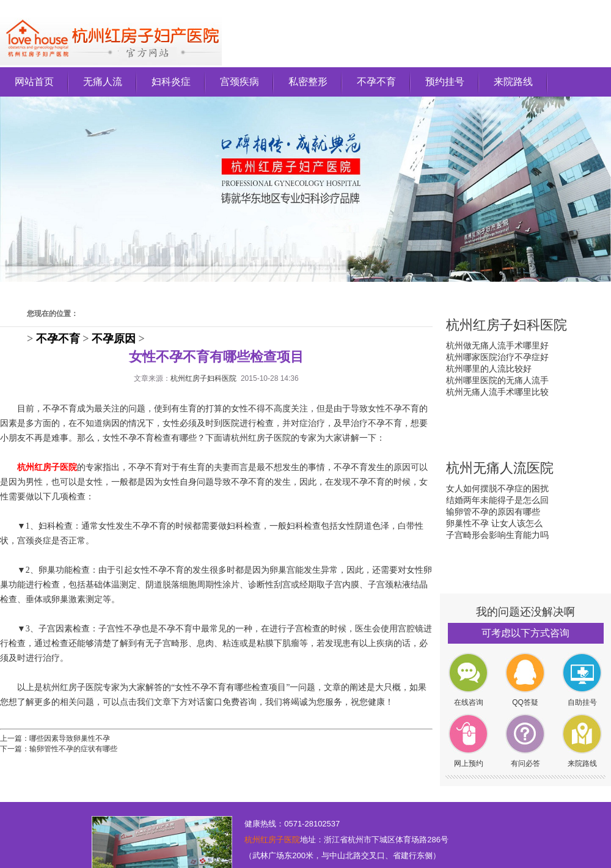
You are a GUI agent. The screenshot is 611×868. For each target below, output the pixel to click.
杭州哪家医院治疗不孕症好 (497, 357)
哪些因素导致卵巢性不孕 (70, 738)
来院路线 (513, 82)
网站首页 (34, 82)
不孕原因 (114, 339)
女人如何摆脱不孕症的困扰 (497, 488)
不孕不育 (376, 82)
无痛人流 (103, 82)
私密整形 (308, 82)
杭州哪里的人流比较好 (489, 369)
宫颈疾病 (240, 82)
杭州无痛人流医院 (500, 468)
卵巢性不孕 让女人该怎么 (494, 523)
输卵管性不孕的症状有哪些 (73, 749)
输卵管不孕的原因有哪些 (493, 512)
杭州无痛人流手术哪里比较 (497, 392)
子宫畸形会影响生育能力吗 (497, 535)
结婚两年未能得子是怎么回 (497, 500)
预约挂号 (445, 82)
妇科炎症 (171, 82)
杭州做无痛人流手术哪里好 (497, 345)
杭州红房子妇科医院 (203, 378)
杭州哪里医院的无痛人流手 (497, 380)
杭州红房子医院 (272, 840)
